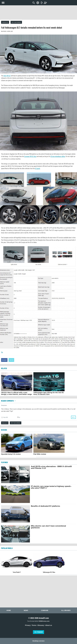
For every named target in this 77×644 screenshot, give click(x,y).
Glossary (41, 625)
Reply (73, 417)
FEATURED (4, 462)
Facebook (4, 360)
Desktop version (38, 641)
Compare (45, 610)
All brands (66, 610)
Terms (34, 625)
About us (49, 625)
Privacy (28, 625)
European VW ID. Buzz (30, 156)
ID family (38, 168)
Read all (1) (5, 423)
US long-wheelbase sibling (58, 156)
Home (9, 610)
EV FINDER (39, 632)
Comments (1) (5, 22)
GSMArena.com (44, 621)
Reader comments (9, 401)
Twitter (11, 360)
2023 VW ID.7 (7, 76)
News (26, 610)
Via (2, 352)
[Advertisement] (39, 13)
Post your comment (16, 22)
